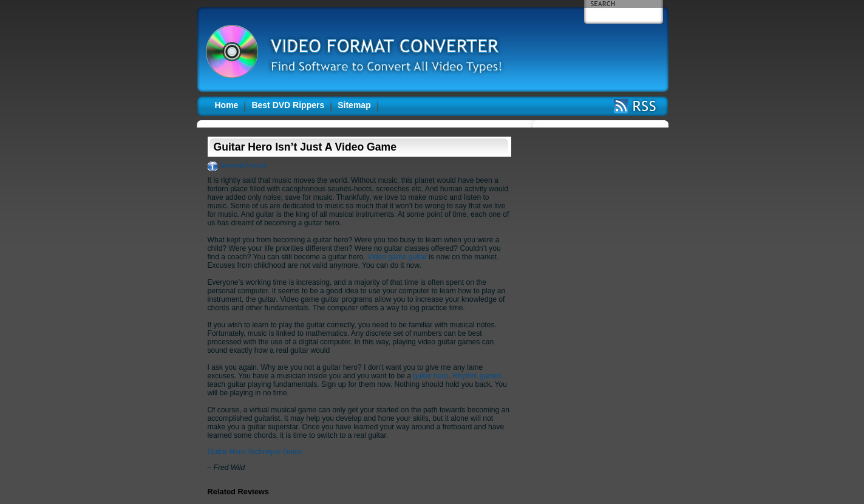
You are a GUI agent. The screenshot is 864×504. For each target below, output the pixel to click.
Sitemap (354, 105)
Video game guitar (397, 257)
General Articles (243, 165)
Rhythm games (477, 376)
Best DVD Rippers (288, 105)
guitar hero (430, 376)
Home (227, 105)
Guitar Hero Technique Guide (255, 452)
